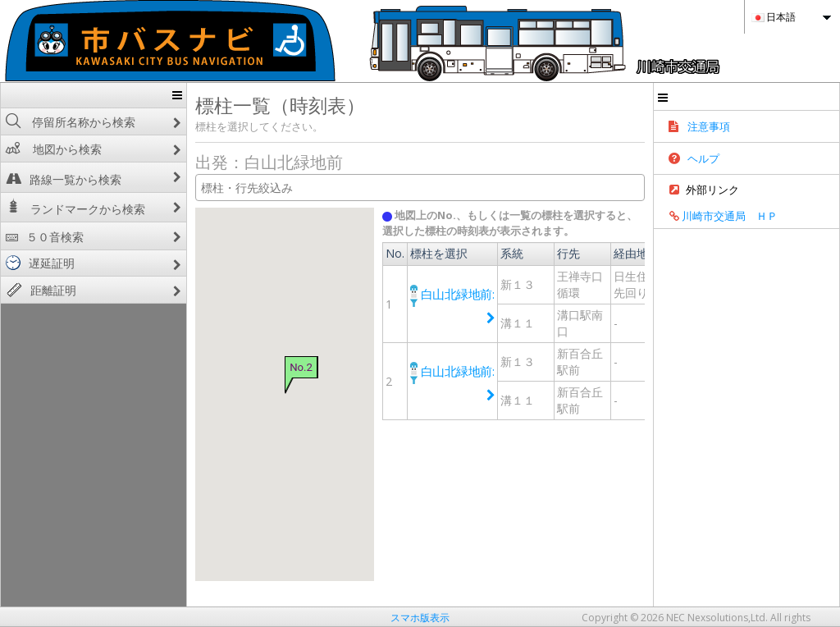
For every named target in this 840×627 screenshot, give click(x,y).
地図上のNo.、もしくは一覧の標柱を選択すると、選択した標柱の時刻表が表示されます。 (545, 223)
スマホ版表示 (420, 618)
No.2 (255, 367)
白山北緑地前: (440, 293)
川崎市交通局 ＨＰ (787, 223)
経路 (700, 284)
